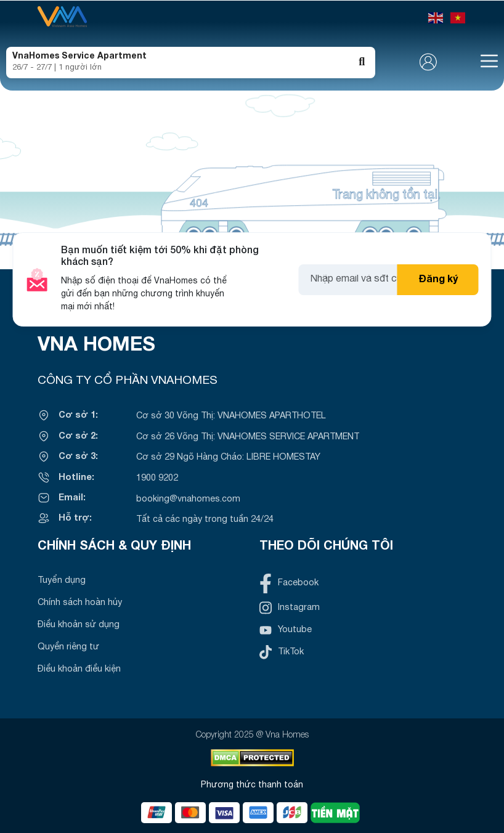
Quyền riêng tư (68, 647)
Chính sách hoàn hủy (80, 603)
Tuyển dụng (62, 581)
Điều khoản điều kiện (79, 669)
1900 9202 (157, 478)
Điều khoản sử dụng (79, 625)
